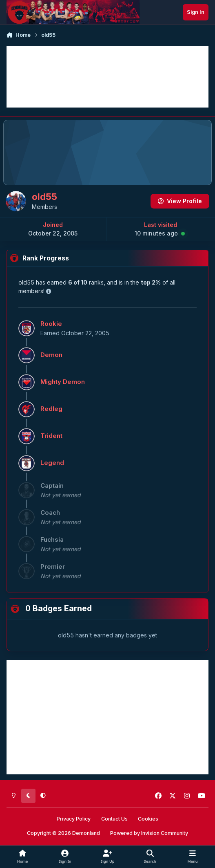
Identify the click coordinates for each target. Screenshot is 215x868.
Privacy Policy (74, 819)
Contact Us (114, 819)
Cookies (148, 819)
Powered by (149, 833)
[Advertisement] (107, 77)
